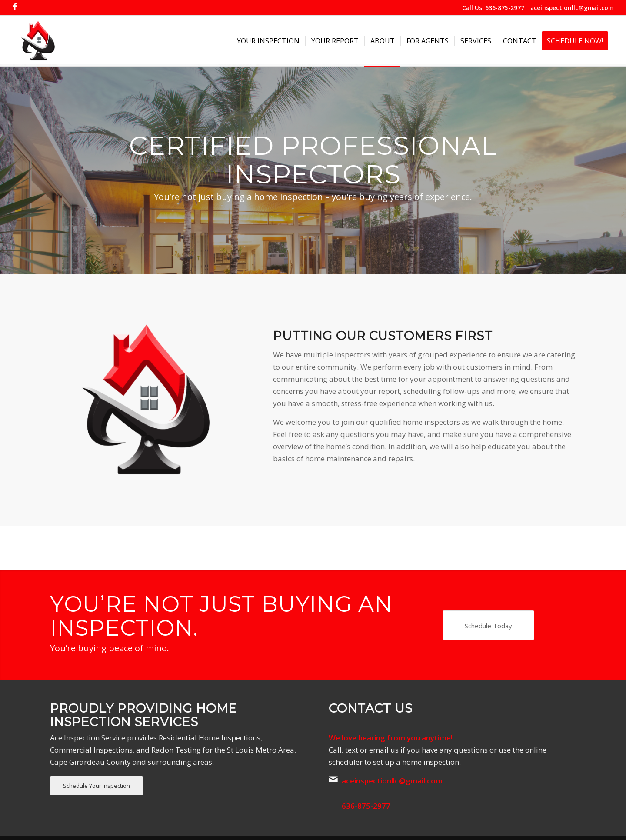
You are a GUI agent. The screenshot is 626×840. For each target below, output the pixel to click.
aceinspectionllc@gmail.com (572, 8)
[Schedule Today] (488, 625)
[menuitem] (268, 41)
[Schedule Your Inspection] (97, 786)
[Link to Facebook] (15, 7)
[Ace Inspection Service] (38, 41)
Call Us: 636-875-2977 (493, 8)
